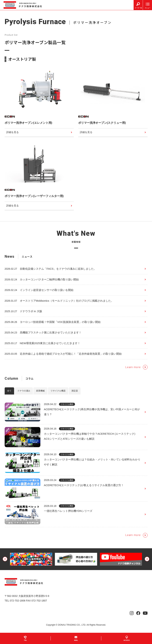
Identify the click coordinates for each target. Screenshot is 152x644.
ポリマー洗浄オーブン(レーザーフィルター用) (34, 196)
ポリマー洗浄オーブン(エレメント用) (28, 123)
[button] (5, 564)
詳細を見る (13, 133)
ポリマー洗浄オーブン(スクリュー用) (102, 123)
